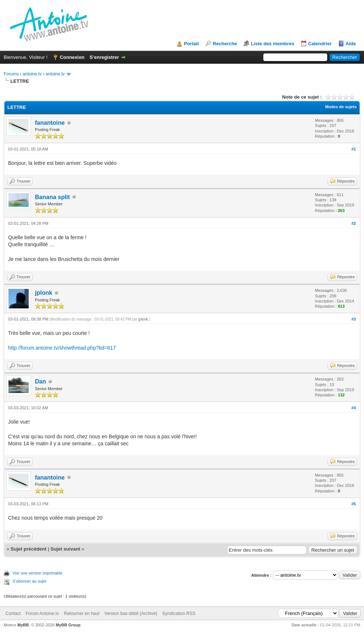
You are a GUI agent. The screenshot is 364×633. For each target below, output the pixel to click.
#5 (354, 504)
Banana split (52, 197)
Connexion (72, 57)
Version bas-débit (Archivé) (131, 613)
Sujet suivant (65, 549)
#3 (354, 319)
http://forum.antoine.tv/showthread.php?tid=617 (62, 348)
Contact (13, 613)
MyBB (23, 625)
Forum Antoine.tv (42, 613)
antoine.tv (32, 74)
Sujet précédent (29, 549)
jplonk (44, 293)
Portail (191, 44)
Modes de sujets (341, 107)
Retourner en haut (82, 613)
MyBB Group (68, 625)
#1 (354, 149)
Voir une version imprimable (38, 573)
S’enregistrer (104, 57)
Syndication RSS (179, 613)
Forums (11, 74)
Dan (40, 381)
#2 (354, 223)
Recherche (225, 44)
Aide (351, 44)
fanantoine (50, 123)
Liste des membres (272, 44)
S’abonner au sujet (29, 581)
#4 (354, 408)
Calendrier (320, 44)
